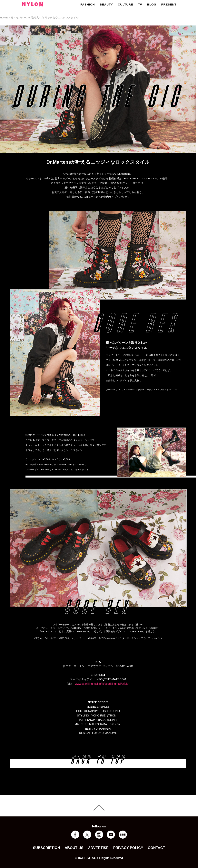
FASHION (88, 4)
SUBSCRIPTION (46, 848)
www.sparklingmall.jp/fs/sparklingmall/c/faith (102, 684)
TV (140, 4)
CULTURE (125, 4)
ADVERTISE (98, 848)
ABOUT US (74, 848)
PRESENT (169, 4)
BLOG (152, 4)
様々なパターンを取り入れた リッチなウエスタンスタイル (45, 18)
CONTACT (156, 848)
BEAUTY (106, 4)
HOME (4, 18)
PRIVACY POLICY (128, 848)
